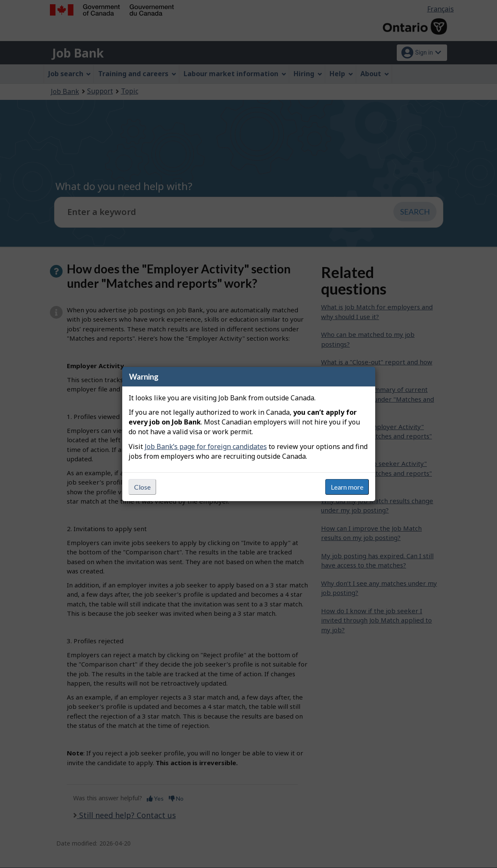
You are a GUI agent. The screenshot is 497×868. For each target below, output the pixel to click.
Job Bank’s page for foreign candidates (206, 446)
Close (142, 487)
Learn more (347, 487)
